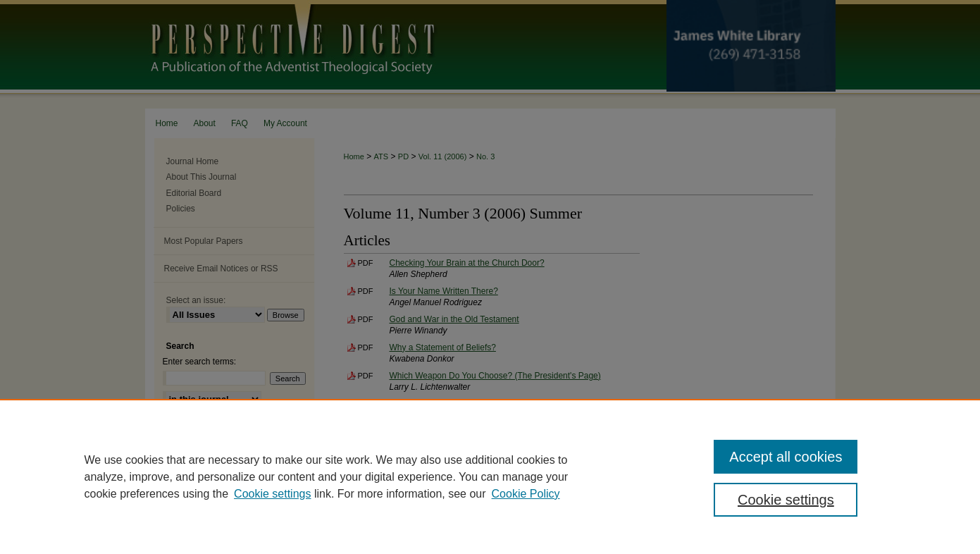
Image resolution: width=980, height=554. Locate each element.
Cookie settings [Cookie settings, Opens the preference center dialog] (786, 500)
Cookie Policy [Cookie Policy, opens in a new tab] (526, 494)
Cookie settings (272, 494)
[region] (490, 476)
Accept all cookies (786, 457)
